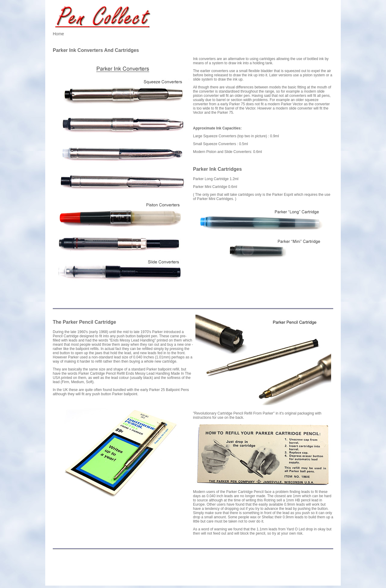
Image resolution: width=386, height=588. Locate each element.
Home (58, 34)
